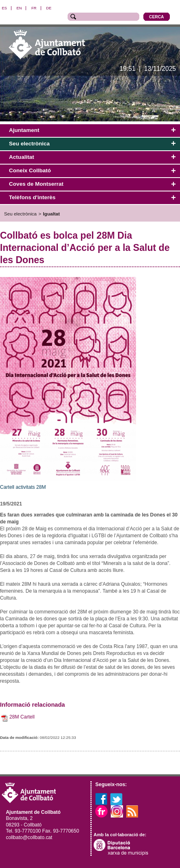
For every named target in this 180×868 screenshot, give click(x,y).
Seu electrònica (20, 214)
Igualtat (52, 214)
